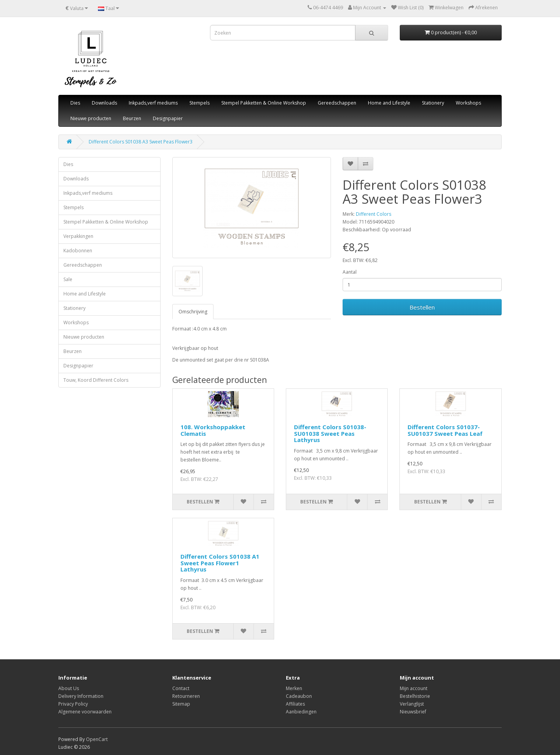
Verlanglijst (412, 704)
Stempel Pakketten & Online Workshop (264, 103)
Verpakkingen (78, 236)
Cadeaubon (299, 696)
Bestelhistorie (415, 696)
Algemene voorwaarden (85, 712)
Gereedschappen (337, 103)
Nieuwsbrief (413, 712)
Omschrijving (193, 312)
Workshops (468, 103)
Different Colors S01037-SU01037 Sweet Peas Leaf (445, 430)
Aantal (350, 272)
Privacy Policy (73, 704)
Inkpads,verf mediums (153, 103)
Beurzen (132, 118)
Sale (68, 279)
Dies (75, 103)
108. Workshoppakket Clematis (213, 430)
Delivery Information (81, 696)
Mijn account (414, 688)
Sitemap (181, 704)
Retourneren (186, 696)
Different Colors (374, 214)
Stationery (433, 103)
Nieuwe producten (91, 118)
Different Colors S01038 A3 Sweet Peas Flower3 (141, 142)
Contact (181, 688)
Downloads (104, 103)
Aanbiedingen (301, 712)
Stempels (199, 103)
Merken (294, 688)
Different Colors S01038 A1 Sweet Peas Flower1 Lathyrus (220, 563)
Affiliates (295, 704)
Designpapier (168, 118)
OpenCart (97, 739)
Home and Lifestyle (389, 103)
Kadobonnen (78, 251)
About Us (69, 688)
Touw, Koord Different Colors (96, 380)
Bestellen (422, 307)
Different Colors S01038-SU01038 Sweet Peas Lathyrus (330, 433)
